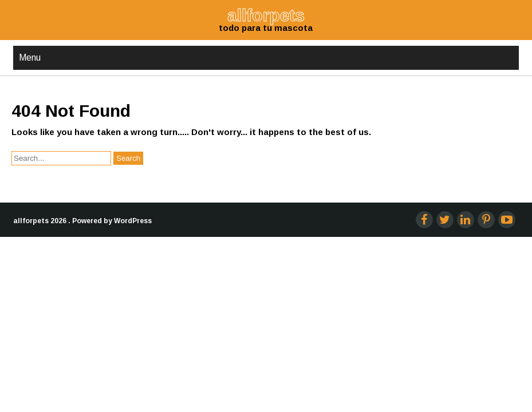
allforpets (31, 185)
